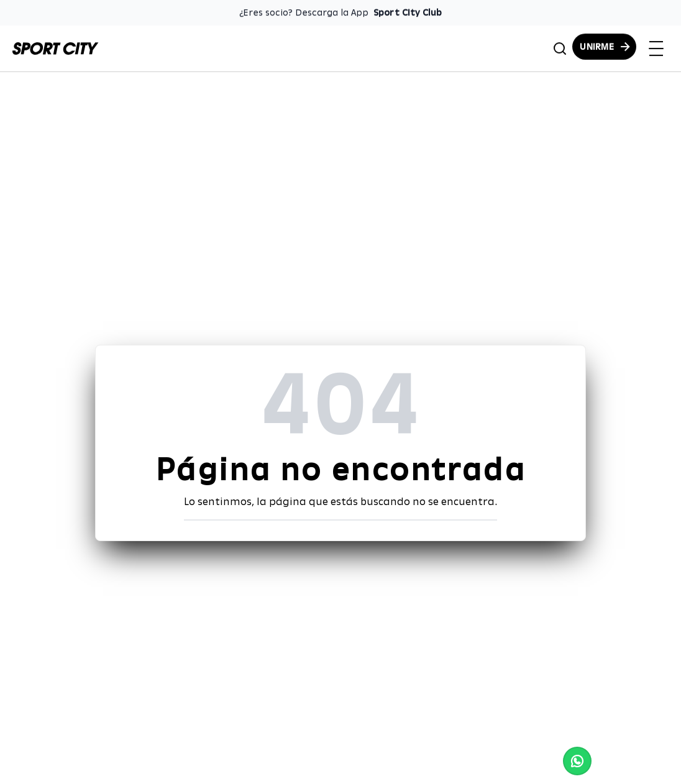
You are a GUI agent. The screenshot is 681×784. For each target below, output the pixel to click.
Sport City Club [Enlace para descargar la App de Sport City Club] (408, 12)
